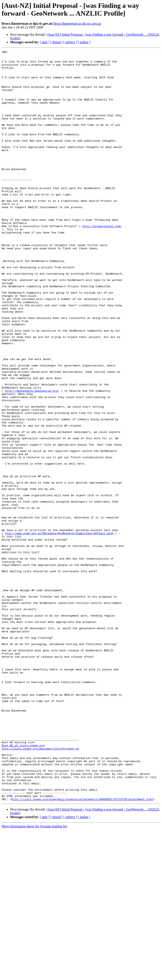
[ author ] (84, 42)
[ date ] (45, 42)
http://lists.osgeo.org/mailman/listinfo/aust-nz (40, 888)
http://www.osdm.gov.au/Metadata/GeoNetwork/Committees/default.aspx (59, 630)
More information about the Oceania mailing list (34, 976)
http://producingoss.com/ (102, 262)
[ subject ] (70, 42)
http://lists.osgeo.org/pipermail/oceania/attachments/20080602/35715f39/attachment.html (82, 949)
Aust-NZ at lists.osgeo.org (23, 885)
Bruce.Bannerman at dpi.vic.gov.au (77, 24)
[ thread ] (56, 42)
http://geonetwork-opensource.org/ (32, 459)
